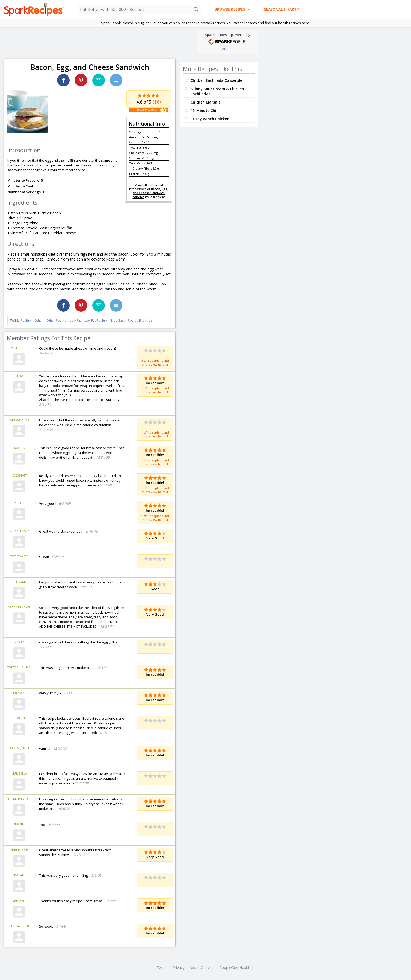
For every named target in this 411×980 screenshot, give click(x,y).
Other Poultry (56, 320)
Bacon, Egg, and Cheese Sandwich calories (150, 193)
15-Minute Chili (204, 110)
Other (39, 320)
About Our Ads (202, 968)
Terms (162, 968)
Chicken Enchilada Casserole (216, 80)
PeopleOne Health (235, 968)
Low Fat (75, 320)
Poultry (26, 320)
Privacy (179, 968)
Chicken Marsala (206, 102)
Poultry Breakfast (141, 320)
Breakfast (117, 320)
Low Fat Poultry (96, 320)
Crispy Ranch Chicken (210, 119)
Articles (228, 49)
